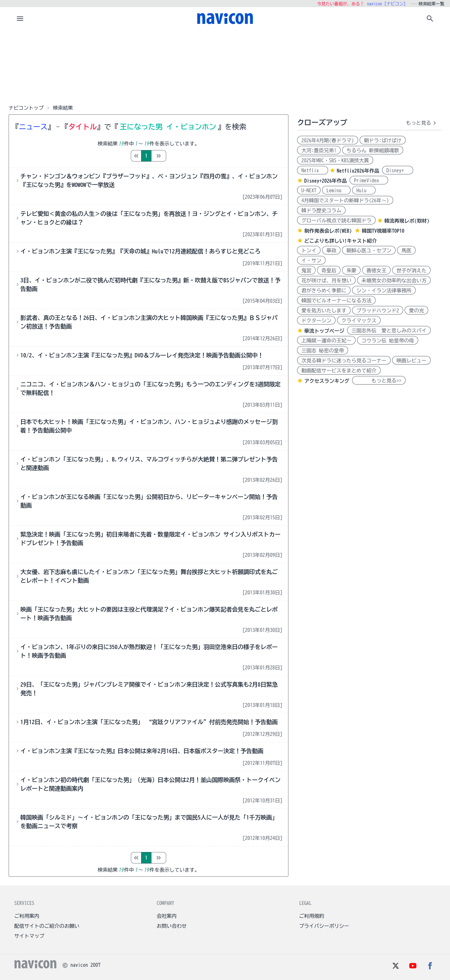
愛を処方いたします (324, 311)
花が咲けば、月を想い (326, 281)
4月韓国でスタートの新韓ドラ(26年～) (345, 201)
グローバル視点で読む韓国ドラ (336, 221)
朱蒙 (351, 271)
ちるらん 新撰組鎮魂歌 (373, 150)
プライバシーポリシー (324, 926)
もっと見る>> (379, 381)
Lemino (336, 190)
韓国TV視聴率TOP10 (383, 231)
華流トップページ (324, 331)
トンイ (309, 251)
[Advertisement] (225, 66)
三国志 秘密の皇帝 (323, 351)
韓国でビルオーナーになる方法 (336, 301)
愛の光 (416, 311)
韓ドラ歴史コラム (321, 211)
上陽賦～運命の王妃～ (326, 341)
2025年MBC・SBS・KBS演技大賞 (335, 160)
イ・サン (311, 261)
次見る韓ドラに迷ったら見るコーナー (344, 361)
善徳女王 (376, 271)
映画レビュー (411, 361)
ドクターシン (316, 321)
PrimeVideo (369, 180)
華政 (331, 251)
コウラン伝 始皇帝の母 (388, 341)
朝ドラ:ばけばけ (383, 140)
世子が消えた (411, 271)
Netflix (313, 170)
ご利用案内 (27, 916)
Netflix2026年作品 (358, 171)
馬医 (406, 251)
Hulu (364, 190)
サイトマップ (29, 936)
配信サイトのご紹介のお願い (47, 926)
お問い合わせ (172, 926)
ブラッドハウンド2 (378, 311)
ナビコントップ (26, 108)
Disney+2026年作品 (325, 181)
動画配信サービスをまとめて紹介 (339, 371)
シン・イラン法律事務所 (384, 291)
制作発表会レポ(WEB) (328, 231)
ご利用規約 (312, 916)
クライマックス (359, 321)
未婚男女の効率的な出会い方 (394, 281)
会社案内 (167, 916)
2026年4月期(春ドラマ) (328, 140)
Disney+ (398, 170)
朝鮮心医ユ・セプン (369, 251)
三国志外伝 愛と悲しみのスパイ (389, 331)
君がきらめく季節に (324, 291)
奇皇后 (329, 271)
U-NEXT (309, 190)
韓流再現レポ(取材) (407, 221)
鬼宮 (306, 271)
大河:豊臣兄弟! (319, 150)
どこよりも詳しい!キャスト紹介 (340, 241)
